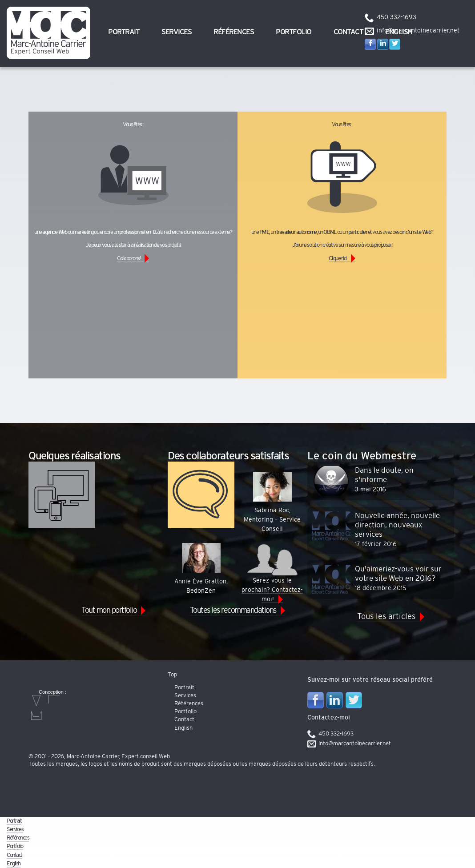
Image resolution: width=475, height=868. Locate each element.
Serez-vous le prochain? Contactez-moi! (272, 573)
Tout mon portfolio (109, 611)
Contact (348, 32)
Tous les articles (386, 617)
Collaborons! (129, 259)
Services (176, 32)
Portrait (124, 32)
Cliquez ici (338, 259)
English (183, 728)
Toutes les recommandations (233, 611)
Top (172, 675)
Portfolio (294, 32)
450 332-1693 (397, 17)
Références (233, 32)
